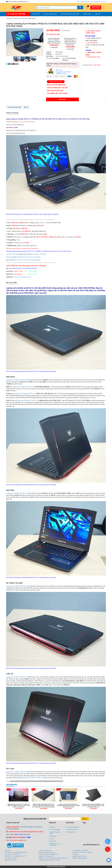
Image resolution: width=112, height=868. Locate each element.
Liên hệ (97, 14)
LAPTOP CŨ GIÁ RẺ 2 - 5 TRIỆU (82, 852)
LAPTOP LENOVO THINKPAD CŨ (49, 854)
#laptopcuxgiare (59, 781)
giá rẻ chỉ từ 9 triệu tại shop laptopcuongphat (23, 260)
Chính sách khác (71, 832)
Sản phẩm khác (12, 785)
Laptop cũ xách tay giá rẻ (46, 856)
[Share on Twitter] (11, 64)
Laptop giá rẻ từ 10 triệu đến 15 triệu (49, 860)
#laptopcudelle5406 (22, 781)
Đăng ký (85, 819)
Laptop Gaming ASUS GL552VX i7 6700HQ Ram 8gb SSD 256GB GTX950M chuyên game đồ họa (68, 806)
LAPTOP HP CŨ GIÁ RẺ (12, 854)
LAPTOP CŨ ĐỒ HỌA (45, 851)
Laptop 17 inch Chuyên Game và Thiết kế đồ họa (53, 858)
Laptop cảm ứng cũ (10, 860)
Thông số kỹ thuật (14, 107)
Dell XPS (7, 851)
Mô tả (26, 107)
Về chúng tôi (53, 841)
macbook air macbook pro (80, 858)
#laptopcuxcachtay (33, 781)
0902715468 (96, 7)
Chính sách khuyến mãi (73, 827)
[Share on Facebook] (9, 64)
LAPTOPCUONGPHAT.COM (22, 277)
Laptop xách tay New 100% (70, 14)
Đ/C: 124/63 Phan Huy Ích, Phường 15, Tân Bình (92, 2)
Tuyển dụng (87, 14)
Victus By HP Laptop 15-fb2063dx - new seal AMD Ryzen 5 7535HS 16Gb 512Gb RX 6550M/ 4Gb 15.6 (93, 806)
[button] (42, 30)
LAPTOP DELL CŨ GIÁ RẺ (80, 851)
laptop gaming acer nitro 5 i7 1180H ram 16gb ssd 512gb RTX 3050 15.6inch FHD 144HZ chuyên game (19, 806)
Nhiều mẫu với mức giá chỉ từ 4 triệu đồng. (23, 257)
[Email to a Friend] (13, 64)
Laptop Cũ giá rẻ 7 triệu (79, 856)
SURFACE (75, 854)
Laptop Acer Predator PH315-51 (16, 380)
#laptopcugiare (42, 781)
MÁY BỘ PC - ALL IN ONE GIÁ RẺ (55, 844)
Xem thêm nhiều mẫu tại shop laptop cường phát (26, 254)
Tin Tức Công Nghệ (50, 14)
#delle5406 (14, 781)
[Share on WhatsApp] (7, 64)
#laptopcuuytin (50, 781)
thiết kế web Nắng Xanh (59, 867)
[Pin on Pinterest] (15, 64)
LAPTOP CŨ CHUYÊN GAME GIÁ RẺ (25, 18)
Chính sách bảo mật (72, 830)
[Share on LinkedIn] (18, 64)
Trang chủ (36, 14)
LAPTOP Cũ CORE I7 (11, 858)
